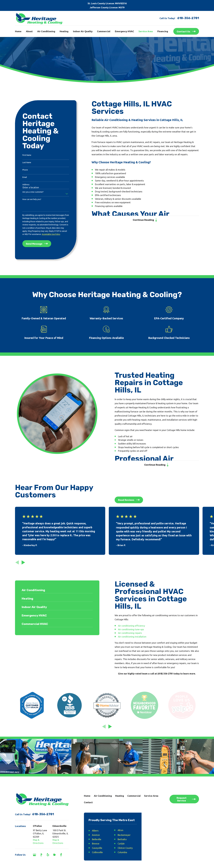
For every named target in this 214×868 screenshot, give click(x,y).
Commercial (134, 796)
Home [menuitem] (18, 31)
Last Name (27, 162)
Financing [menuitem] (163, 31)
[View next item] (23, 562)
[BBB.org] (41, 855)
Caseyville (97, 848)
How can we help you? (32, 199)
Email (25, 177)
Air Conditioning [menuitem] (46, 31)
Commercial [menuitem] (104, 31)
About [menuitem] (29, 31)
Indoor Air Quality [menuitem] (83, 31)
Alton (120, 830)
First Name (27, 155)
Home (87, 796)
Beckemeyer (124, 835)
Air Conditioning (103, 796)
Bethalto (122, 839)
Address (26, 185)
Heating (120, 796)
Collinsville (97, 852)
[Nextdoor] (54, 855)
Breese (96, 844)
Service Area (151, 796)
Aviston (96, 835)
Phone (25, 170)
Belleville (97, 839)
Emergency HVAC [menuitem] (124, 31)
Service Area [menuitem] (146, 31)
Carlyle (121, 844)
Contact (88, 802)
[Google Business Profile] (34, 855)
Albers (95, 831)
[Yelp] (48, 855)
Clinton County (125, 848)
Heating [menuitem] (64, 31)
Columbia (122, 852)
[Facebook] (61, 855)
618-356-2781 (188, 18)
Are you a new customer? (33, 192)
